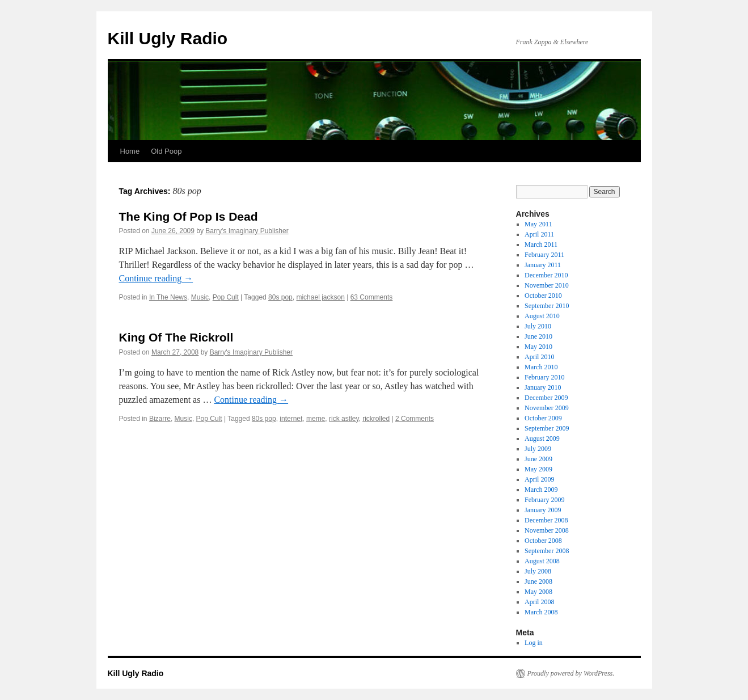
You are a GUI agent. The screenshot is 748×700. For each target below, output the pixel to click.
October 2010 (543, 296)
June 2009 (538, 459)
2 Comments (415, 419)
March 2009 (541, 490)
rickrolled (376, 419)
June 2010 (538, 336)
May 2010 (538, 347)
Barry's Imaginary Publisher (247, 231)
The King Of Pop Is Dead (189, 216)
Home (130, 151)
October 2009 (543, 418)
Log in (534, 643)
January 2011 (543, 265)
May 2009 (538, 469)
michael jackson (320, 297)
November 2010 (547, 285)
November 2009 (547, 408)
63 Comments (372, 297)
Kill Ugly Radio (168, 38)
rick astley (344, 419)
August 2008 (542, 561)
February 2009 (544, 500)
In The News (168, 297)
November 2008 (547, 530)
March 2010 (541, 367)
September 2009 (547, 428)
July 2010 (538, 326)
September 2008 (547, 551)
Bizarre (160, 419)
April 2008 (539, 602)
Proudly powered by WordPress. (571, 673)
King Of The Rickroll (176, 337)
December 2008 (546, 520)
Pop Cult (226, 297)
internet (291, 419)
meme (316, 419)
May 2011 (538, 224)
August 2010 (542, 316)
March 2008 (541, 612)
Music (200, 297)
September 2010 (547, 306)
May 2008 (538, 592)
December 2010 (546, 275)
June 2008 (538, 581)
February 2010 (544, 377)
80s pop (280, 297)
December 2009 (546, 398)
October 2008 (543, 541)
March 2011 (541, 244)
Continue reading (156, 278)
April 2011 (539, 234)
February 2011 (544, 255)
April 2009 (539, 479)
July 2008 (538, 571)
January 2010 (543, 387)
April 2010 (539, 357)
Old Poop (166, 151)
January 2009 (543, 510)
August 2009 (542, 438)
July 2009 (538, 449)
